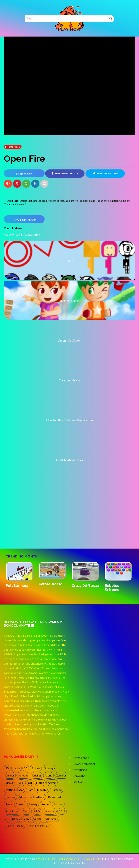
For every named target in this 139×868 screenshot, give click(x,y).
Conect (20, 804)
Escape (19, 826)
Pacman (58, 804)
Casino (37, 819)
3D (7, 768)
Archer (45, 804)
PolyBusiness (17, 586)
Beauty (33, 804)
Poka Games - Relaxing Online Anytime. (69, 859)
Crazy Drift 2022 (85, 586)
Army (9, 804)
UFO (37, 811)
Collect (10, 775)
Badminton (12, 811)
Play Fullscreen (24, 220)
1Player (10, 783)
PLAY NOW (70, 29)
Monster (42, 790)
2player (36, 768)
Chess (26, 811)
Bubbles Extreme (112, 588)
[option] (20, 575)
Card (30, 790)
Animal (52, 783)
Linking (32, 826)
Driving (37, 775)
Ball (30, 783)
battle (16, 768)
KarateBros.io (51, 584)
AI (7, 819)
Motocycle (26, 797)
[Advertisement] (33, 532)
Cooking (10, 797)
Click (21, 783)
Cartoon (57, 790)
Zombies (61, 775)
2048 (62, 811)
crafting (10, 790)
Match (40, 783)
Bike (27, 819)
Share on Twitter (105, 173)
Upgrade (23, 775)
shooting (13, 147)
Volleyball (49, 811)
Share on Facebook (65, 173)
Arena (48, 775)
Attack (40, 797)
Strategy (50, 768)
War (21, 790)
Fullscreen (24, 174)
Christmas (52, 819)
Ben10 (16, 819)
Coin (8, 826)
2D (26, 768)
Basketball (55, 797)
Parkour (45, 826)
